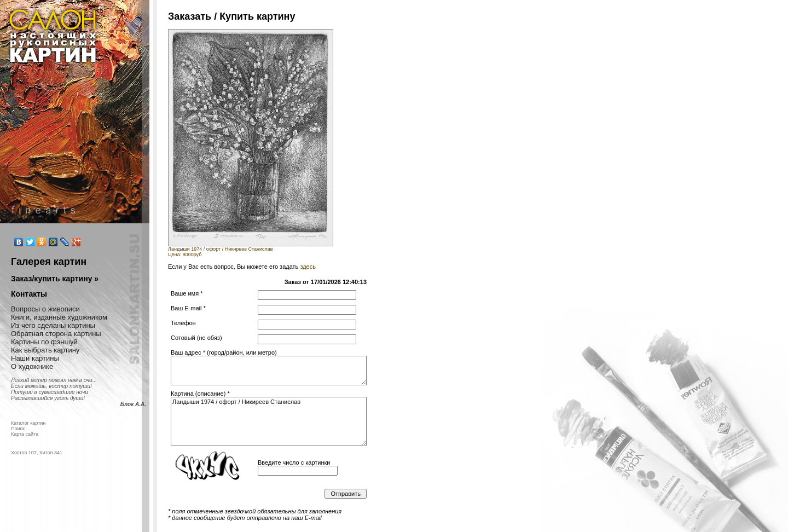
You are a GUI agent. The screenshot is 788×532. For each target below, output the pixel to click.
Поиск (18, 429)
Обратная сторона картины (56, 334)
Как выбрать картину (45, 350)
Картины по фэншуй (44, 342)
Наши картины (35, 358)
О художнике (32, 366)
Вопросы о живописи (45, 309)
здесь (308, 267)
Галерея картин (49, 262)
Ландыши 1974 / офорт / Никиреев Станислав (269, 421)
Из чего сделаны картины (53, 325)
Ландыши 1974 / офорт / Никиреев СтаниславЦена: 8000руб (251, 250)
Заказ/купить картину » (55, 279)
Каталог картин (28, 423)
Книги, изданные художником (59, 317)
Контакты (29, 294)
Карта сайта (25, 434)
